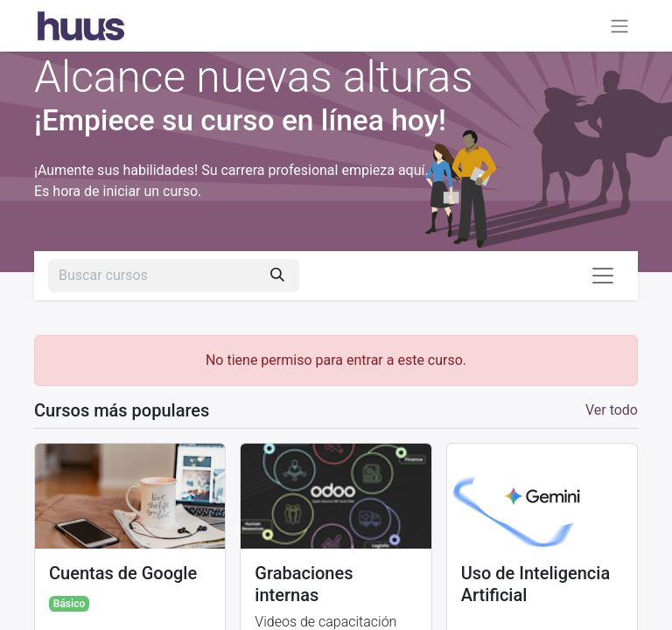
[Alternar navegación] (619, 26)
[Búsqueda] (277, 276)
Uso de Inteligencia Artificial (536, 584)
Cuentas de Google (123, 573)
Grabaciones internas (304, 584)
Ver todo (612, 410)
